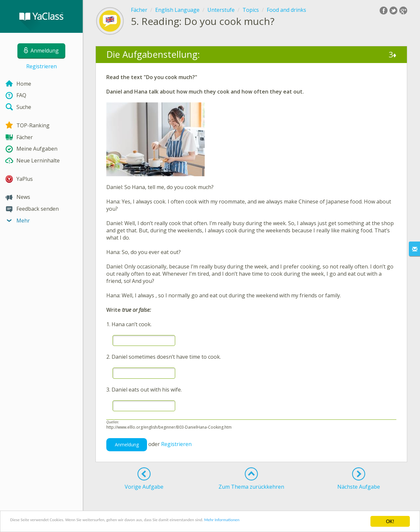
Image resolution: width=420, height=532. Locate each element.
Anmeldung (127, 445)
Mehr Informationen (288, 522)
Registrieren (42, 66)
